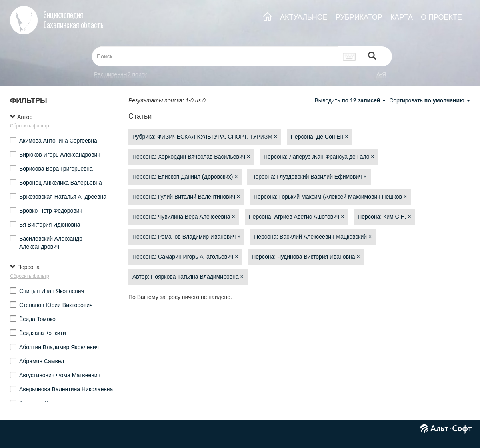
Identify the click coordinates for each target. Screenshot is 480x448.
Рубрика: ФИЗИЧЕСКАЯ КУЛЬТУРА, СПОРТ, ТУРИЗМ (205, 137)
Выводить (351, 100)
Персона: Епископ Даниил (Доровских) (185, 177)
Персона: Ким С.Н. (384, 217)
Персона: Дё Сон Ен (320, 137)
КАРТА (402, 17)
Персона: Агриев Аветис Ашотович (297, 217)
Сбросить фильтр (30, 126)
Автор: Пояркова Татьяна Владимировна (188, 277)
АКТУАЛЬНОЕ (304, 17)
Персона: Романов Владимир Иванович (186, 237)
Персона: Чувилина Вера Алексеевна (184, 217)
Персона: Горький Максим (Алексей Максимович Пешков (330, 197)
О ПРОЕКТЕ (441, 17)
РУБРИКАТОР (359, 17)
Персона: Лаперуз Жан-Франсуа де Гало (319, 157)
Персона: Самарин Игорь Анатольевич (185, 257)
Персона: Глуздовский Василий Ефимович (309, 177)
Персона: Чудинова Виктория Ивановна (306, 257)
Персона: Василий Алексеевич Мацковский (313, 237)
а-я (381, 74)
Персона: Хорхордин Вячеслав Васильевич (191, 157)
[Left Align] (372, 57)
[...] (215, 56)
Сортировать (430, 100)
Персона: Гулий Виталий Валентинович (186, 197)
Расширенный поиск (120, 74)
